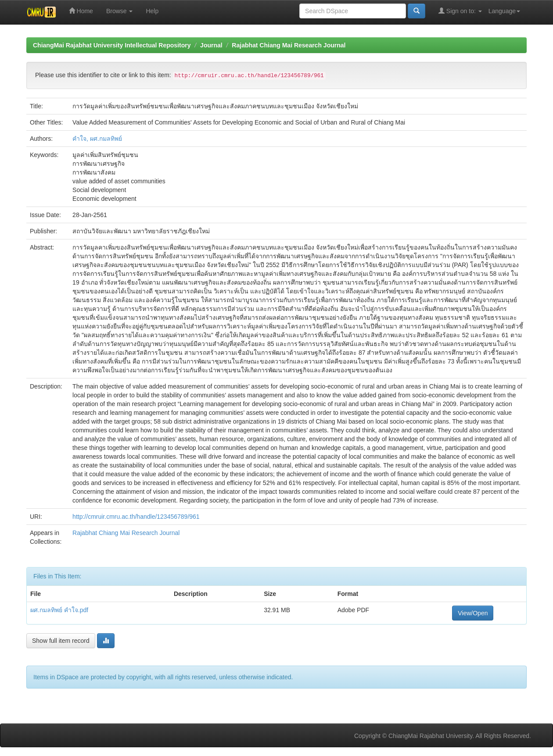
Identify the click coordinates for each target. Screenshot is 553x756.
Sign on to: (460, 11)
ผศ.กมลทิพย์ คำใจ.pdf (59, 610)
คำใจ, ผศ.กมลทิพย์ (97, 139)
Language (504, 11)
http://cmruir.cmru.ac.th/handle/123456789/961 (136, 517)
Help (152, 11)
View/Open (473, 613)
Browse (120, 11)
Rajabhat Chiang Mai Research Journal (289, 45)
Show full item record (61, 641)
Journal (211, 45)
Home (81, 11)
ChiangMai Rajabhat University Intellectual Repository (112, 45)
